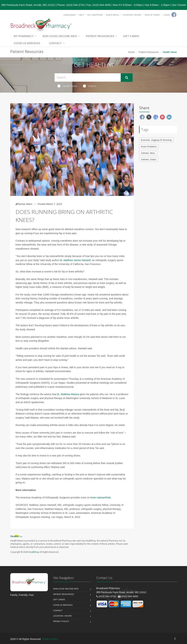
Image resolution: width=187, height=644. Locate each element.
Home (131, 52)
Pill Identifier (95, 15)
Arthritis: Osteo (149, 159)
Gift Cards (131, 36)
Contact (55, 43)
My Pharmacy (24, 36)
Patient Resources (100, 36)
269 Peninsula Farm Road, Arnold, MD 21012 (28, 5)
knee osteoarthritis (101, 498)
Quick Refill (113, 15)
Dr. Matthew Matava (68, 394)
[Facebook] (174, 15)
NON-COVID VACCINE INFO (60, 36)
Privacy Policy (61, 621)
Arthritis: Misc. (148, 153)
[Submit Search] (127, 78)
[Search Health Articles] (88, 77)
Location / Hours (132, 15)
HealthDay (34, 552)
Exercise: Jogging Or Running (156, 140)
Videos (90, 86)
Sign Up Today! (152, 15)
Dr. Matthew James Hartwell (75, 260)
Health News (68, 86)
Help (81, 15)
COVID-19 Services (27, 43)
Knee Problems (149, 147)
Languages (69, 15)
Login (166, 15)
